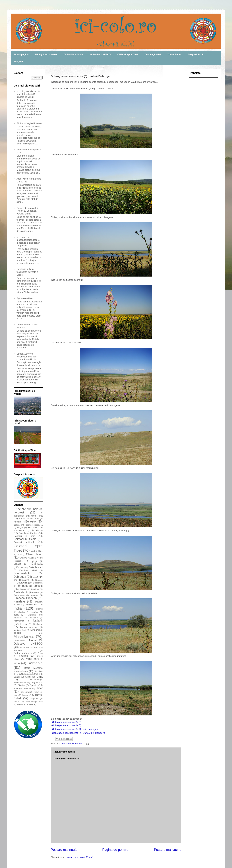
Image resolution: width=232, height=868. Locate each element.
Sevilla (17, 677)
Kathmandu (19, 621)
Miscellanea (24, 636)
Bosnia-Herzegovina (34, 525)
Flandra (36, 592)
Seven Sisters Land (27, 674)
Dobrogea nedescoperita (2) (67, 725)
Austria (17, 522)
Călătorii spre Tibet (128, 54)
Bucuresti (33, 527)
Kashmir (34, 618)
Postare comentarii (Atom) (79, 857)
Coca (34, 561)
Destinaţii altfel (153, 54)
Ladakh (38, 621)
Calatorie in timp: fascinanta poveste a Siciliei (27, 272)
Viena (17, 702)
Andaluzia (24, 518)
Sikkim (21, 685)
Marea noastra (29, 627)
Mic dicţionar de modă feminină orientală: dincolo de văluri (28, 94)
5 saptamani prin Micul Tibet (28, 514)
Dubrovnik (22, 583)
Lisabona (38, 624)
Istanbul (35, 612)
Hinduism (38, 602)
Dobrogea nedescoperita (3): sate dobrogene (76, 729)
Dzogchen (38, 583)
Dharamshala (22, 573)
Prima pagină (21, 54)
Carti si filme (37, 551)
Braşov (20, 527)
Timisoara (24, 692)
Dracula (39, 580)
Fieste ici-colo (21, 592)
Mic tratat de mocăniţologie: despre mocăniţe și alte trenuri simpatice (28, 241)
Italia (16, 615)
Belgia (17, 525)
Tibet (40, 688)
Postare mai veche (168, 850)
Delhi (22, 567)
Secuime (39, 671)
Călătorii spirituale (73, 54)
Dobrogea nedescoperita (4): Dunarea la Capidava (79, 733)
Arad (37, 518)
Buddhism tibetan (28, 533)
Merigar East (20, 630)
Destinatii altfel (28, 570)
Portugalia (23, 656)
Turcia (25, 695)
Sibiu (28, 677)
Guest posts (19, 595)
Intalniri (39, 609)
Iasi (19, 605)
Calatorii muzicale (25, 539)
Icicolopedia (31, 605)
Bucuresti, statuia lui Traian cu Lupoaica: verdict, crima (27, 211)
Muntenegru (19, 641)
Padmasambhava (23, 653)
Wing (19, 704)
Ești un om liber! (25, 298)
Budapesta (19, 530)
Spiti (16, 688)
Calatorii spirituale (24, 542)
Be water (31, 522)
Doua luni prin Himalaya (28, 578)
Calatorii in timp (24, 536)
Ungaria (34, 699)
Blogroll (19, 62)
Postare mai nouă (64, 850)
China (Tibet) (34, 554)
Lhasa (24, 624)
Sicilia (40, 677)
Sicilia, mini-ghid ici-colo (29, 123)
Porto (40, 653)
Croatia (17, 564)
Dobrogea (66, 744)
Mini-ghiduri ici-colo (46, 54)
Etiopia (23, 589)
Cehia (19, 555)
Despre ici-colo (196, 54)
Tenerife (27, 688)
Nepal (33, 640)
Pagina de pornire (115, 850)
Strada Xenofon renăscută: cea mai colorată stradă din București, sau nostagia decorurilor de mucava (29, 359)
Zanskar (29, 704)
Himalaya (19, 602)
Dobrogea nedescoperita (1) (67, 722)
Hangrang (34, 595)
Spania (34, 685)
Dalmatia (37, 564)
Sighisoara (37, 682)
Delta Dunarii (36, 567)
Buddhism (37, 530)
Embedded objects (30, 586)
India (18, 608)
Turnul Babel (174, 54)
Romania (77, 744)
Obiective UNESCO (100, 54)
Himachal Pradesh (25, 598)
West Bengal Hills (34, 702)
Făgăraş (35, 589)
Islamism (22, 612)
